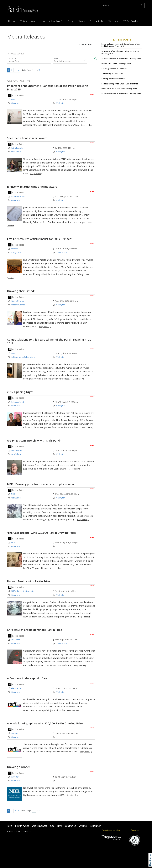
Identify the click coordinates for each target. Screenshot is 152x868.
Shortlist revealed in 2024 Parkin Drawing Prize (121, 59)
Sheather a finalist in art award (27, 138)
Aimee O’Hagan (18, 301)
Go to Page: (26, 70)
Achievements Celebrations (23, 357)
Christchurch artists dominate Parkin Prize (35, 630)
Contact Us (97, 21)
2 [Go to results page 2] (12, 70)
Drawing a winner (19, 767)
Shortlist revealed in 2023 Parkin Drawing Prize (121, 94)
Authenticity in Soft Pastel (112, 74)
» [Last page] (18, 70)
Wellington (61, 103)
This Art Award (29, 21)
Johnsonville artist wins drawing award (32, 187)
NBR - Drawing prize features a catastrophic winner (41, 484)
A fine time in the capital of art (27, 678)
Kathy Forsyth (17, 148)
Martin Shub (17, 451)
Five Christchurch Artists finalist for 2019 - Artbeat (40, 239)
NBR (13, 494)
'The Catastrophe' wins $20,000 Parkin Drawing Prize (41, 533)
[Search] (95, 59)
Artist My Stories (18, 305)
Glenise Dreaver (18, 197)
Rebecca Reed (17, 402)
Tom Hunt (15, 733)
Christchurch (61, 253)
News (81, 21)
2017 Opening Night (20, 392)
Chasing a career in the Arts (113, 79)
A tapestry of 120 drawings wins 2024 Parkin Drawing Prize (120, 52)
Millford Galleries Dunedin (23, 591)
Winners (114, 21)
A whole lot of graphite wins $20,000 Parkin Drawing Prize (45, 723)
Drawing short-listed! (21, 291)
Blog (70, 21)
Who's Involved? (53, 21)
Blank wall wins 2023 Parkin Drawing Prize (119, 89)
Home (12, 21)
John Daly (15, 777)
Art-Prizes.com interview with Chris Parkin (34, 440)
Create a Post (86, 44)
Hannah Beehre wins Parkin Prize (28, 581)
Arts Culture (16, 152)
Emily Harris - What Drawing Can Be (116, 64)
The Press (15, 640)
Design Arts (16, 253)
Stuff (13, 543)
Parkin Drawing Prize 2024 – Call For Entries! (120, 84)
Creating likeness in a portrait (114, 69)
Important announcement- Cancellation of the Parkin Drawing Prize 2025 (121, 45)
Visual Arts (16, 103)
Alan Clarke (16, 688)
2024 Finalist (131, 21)
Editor (14, 99)
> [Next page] (15, 70)
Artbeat (14, 249)
